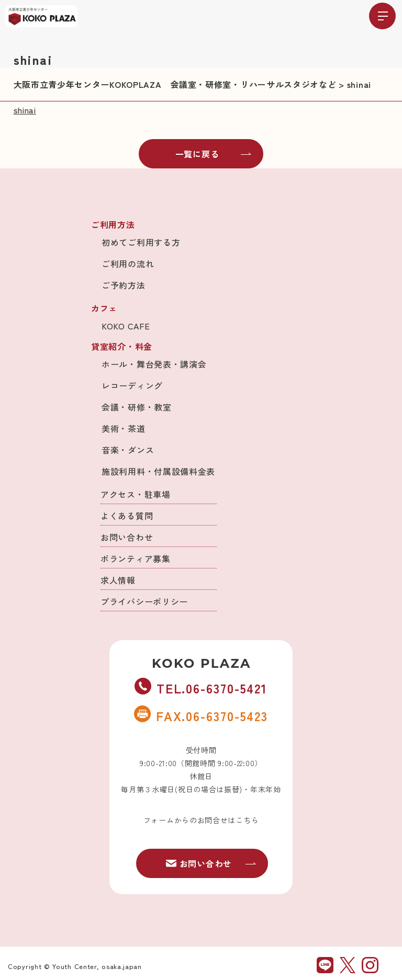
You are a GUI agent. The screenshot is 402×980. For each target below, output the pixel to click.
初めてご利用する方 (141, 242)
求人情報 (118, 580)
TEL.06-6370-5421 (201, 688)
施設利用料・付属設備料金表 (158, 471)
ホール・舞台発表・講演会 (154, 364)
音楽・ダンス (128, 450)
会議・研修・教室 (137, 407)
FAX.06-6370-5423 (201, 715)
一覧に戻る (214, 154)
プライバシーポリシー (144, 601)
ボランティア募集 (136, 559)
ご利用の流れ (128, 264)
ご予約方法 (124, 285)
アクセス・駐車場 (136, 494)
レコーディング (132, 385)
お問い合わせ (127, 537)
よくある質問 (127, 516)
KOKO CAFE (126, 326)
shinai (25, 110)
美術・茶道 (124, 428)
